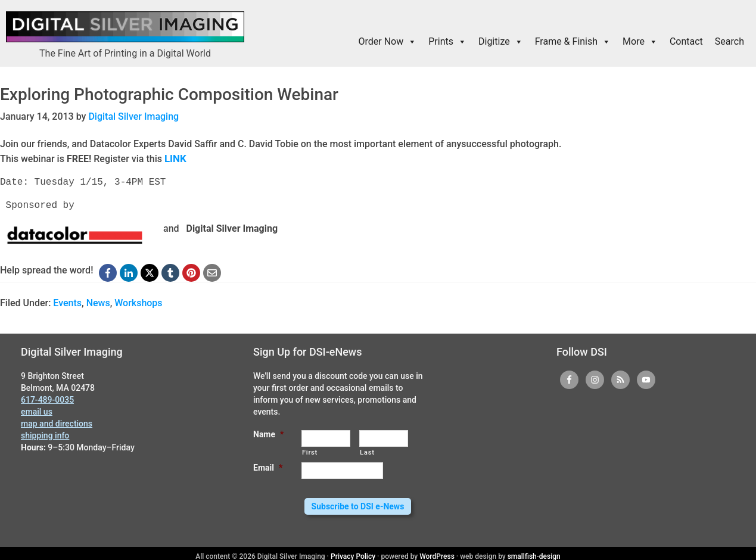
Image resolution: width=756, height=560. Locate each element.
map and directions (57, 422)
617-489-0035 (47, 399)
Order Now (388, 42)
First (310, 451)
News (98, 302)
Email (268, 466)
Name (268, 433)
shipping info (45, 434)
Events (67, 302)
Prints (447, 42)
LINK (175, 158)
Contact (686, 41)
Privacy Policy (353, 550)
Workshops (138, 302)
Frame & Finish (573, 42)
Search (729, 41)
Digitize (501, 42)
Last (367, 451)
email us (37, 410)
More (640, 42)
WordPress (437, 550)
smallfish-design (534, 550)
